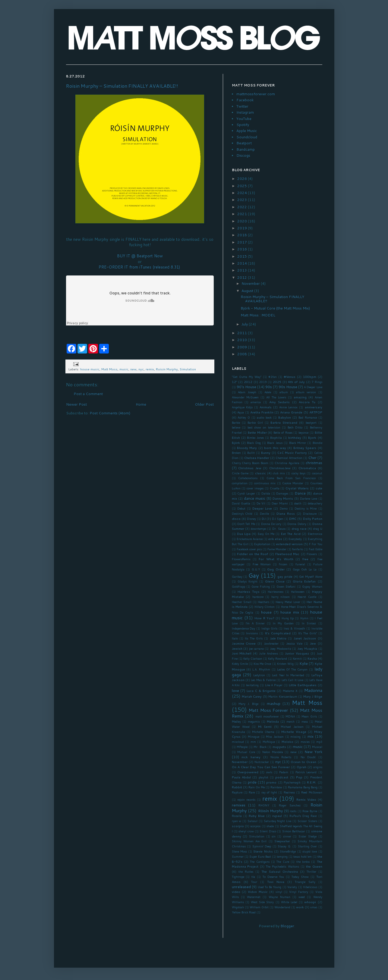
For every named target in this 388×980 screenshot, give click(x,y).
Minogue (254, 737)
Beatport (244, 143)
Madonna (313, 690)
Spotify (243, 125)
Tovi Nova (276, 882)
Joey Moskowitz (281, 649)
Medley (236, 721)
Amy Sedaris (279, 402)
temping (282, 856)
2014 (243, 263)
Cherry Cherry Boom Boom (250, 463)
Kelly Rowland (278, 658)
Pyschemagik (292, 782)
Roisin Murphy (167, 369)
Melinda (273, 721)
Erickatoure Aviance (250, 539)
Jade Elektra (278, 638)
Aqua (241, 412)
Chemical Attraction (289, 458)
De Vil (261, 503)
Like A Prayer (274, 685)
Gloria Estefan (304, 581)
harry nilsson (281, 597)
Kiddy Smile (240, 664)
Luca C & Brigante (261, 691)
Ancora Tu (307, 402)
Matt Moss (109, 369)
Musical (317, 747)
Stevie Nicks (263, 851)
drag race (299, 528)
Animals (266, 407)
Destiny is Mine (306, 508)
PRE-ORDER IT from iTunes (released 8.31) (140, 267)
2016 (243, 249)
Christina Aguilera (287, 463)
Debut (241, 508)
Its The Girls (254, 638)
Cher (312, 458)
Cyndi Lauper (246, 493)
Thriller (311, 872)
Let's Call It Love (292, 680)
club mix (279, 473)
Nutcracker (262, 762)
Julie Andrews (268, 653)
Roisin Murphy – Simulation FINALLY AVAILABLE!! (122, 86)
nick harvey (251, 757)
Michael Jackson (292, 727)
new (133, 369)
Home (141, 404)
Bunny (266, 452)
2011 (243, 333)
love (235, 691)
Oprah (301, 767)
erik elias (275, 539)
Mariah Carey (252, 696)
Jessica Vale (294, 643)
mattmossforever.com (256, 94)
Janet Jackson (305, 638)
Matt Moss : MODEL (258, 315)
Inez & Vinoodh (294, 628)
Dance (300, 493)
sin (274, 836)
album (284, 392)
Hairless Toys (249, 591)
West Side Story (262, 902)
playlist (263, 777)
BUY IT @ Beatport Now (140, 256)
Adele (268, 392)
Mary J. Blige (249, 704)
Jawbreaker (271, 643)
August (248, 291)
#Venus (290, 377)
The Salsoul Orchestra (280, 871)
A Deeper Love (313, 387)
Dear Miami (280, 503)
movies (305, 742)
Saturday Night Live (278, 821)
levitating (252, 685)
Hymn (304, 618)
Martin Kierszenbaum (283, 696)
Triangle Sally (305, 882)
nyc (141, 369)
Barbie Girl (255, 422)
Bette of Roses (283, 432)
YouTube (244, 119)
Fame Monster (277, 549)
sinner (287, 836)
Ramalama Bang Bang (303, 787)
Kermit (297, 658)
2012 (243, 277)
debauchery (315, 503)
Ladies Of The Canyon (292, 669)
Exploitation (262, 544)
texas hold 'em (303, 856)
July (245, 324)
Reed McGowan (312, 792)
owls (269, 772)
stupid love (310, 851)
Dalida (266, 493)
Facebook (245, 100)
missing (295, 737)
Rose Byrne (310, 811)
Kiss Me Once (262, 664)
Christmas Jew (250, 468)
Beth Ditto (295, 427)
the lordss (303, 862)
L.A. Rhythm (261, 669)
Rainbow (276, 787)
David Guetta (241, 503)
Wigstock (238, 907)
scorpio (238, 826)
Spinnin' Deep (262, 846)
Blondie (317, 443)
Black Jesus (275, 443)
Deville (264, 514)
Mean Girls (309, 716)
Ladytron (259, 675)
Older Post (204, 404)
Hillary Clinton (265, 607)
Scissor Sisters (307, 821)
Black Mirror (298, 443)
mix (311, 736)
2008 (243, 354)
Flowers (312, 554)
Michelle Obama (263, 732)
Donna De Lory (271, 524)
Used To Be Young (270, 887)
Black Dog (254, 443)
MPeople (242, 747)
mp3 (319, 742)
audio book (264, 417)
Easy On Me (266, 534)
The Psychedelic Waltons (282, 866)
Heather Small (242, 602)
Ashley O (244, 417)
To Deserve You (273, 877)
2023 (243, 200)
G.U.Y (256, 569)
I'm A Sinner (255, 623)
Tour (254, 882)
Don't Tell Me (246, 524)
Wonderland (282, 907)
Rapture (237, 792)
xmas (314, 907)
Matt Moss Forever (268, 710)
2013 (243, 270)
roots (293, 811)
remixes (239, 805)
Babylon (285, 417)
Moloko (287, 741)
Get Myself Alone (311, 576)
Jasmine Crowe (244, 643)
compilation (240, 483)
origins (318, 767)
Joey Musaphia (307, 649)
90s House (288, 387)
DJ (264, 518)
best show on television (264, 427)
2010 (243, 340)
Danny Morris (283, 498)
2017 (243, 242)
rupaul (277, 816)
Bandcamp (246, 149)
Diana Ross (286, 513)
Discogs (243, 155)
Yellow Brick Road (244, 912)
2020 (243, 221)
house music (90, 369)
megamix (254, 721)
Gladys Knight (248, 581)
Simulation (188, 369)
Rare (252, 792)
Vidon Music (258, 892)
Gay (254, 575)
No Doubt (308, 757)
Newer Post (76, 404)
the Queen (314, 866)
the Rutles (246, 872)
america (256, 402)
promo (271, 782)
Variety (292, 887)
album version (306, 392)
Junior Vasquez (297, 653)
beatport (311, 422)
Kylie (304, 663)
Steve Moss (239, 851)
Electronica (315, 534)
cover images (255, 488)
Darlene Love (309, 498)
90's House (246, 387)
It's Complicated (278, 633)
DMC (293, 518)
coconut (317, 473)
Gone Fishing (260, 586)
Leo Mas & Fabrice (263, 680)
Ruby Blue (257, 816)
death (298, 503)
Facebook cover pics (249, 549)
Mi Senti (265, 726)
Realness (289, 792)
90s (269, 387)
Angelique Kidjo (242, 407)
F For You (316, 544)
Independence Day (244, 628)
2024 (243, 193)
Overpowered (248, 772)
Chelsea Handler (257, 458)
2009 (243, 347)
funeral (300, 564)
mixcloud (238, 742)
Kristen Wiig (285, 664)
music (124, 369)
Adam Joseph (247, 392)
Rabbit (237, 787)
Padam (284, 772)
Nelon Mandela (273, 752)
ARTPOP (316, 412)
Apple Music (247, 131)
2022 (243, 207)
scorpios (255, 826)
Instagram (245, 112)
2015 (243, 256)
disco (236, 518)
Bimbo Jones (255, 438)
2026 (243, 179)
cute (319, 488)
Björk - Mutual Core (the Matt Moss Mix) (275, 308)
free (305, 559)
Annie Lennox (288, 407)
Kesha (312, 658)
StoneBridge (288, 851)
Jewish (237, 648)
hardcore (258, 597)
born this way (275, 448)
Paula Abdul (241, 777)
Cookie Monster (293, 483)
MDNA (290, 716)
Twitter (242, 106)
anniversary (314, 407)
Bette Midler (257, 432)
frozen (283, 564)
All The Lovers (276, 397)
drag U (318, 529)
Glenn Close (275, 581)
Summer (238, 856)
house (266, 612)
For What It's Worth (276, 559)
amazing (300, 397)
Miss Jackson (275, 737)
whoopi (310, 902)
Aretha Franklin (262, 412)
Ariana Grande (291, 412)
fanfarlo (298, 549)
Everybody (295, 539)
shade (270, 826)
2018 (243, 235)
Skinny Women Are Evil (249, 841)
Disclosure (310, 514)
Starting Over (308, 846)
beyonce (303, 432)
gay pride (285, 576)
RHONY (264, 805)
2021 (243, 214)
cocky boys (298, 473)
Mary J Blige (313, 696)
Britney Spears (305, 448)
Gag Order (276, 569)
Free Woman (262, 564)
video (236, 892)
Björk (236, 443)
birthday (295, 437)
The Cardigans (260, 862)
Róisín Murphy (271, 811)
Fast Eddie (315, 549)
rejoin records (246, 799)
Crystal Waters (297, 488)
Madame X (290, 691)
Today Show (300, 877)
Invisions (252, 633)
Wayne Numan (279, 897)
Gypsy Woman (312, 586)
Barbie (236, 422)
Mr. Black (260, 747)
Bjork (312, 437)
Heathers (263, 602)
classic (260, 473)
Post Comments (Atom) (110, 413)
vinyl (279, 892)
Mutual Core (246, 752)
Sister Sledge (308, 836)
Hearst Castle (307, 597)
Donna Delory (297, 524)
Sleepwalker (282, 841)
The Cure (283, 862)
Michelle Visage (294, 732)
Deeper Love (262, 508)
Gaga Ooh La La (305, 569)
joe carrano (256, 649)
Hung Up (288, 618)
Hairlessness (276, 592)
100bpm (310, 377)
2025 (243, 186)
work (300, 907)
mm (253, 742)
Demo (284, 508)
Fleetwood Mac (287, 554)
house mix (290, 612)
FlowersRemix (241, 559)
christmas (314, 463)
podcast (282, 777)
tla (253, 877)
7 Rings (317, 382)
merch (290, 721)
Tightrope (238, 877)
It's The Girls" (308, 633)
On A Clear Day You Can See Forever (261, 767)
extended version (289, 544)
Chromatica (307, 468)
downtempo (259, 529)
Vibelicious (310, 887)
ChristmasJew (280, 468)
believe (236, 427)
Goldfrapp (238, 586)
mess (305, 721)
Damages (282, 493)
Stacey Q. (284, 846)
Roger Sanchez (290, 805)
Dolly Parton (313, 518)
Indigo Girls (269, 628)
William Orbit (259, 907)
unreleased (241, 887)
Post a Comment (88, 394)
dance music (255, 498)
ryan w (237, 821)
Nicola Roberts (281, 757)
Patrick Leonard (306, 772)
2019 (243, 228)
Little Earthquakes (303, 685)
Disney (251, 519)
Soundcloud (247, 137)
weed (302, 897)
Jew (313, 643)
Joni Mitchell (242, 653)
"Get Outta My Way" (247, 377)
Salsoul (252, 821)
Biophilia (276, 438)
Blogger (287, 926)
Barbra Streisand (284, 422)
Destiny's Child (242, 514)
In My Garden (283, 623)
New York (313, 752)
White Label (289, 902)
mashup (274, 704)
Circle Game (240, 473)
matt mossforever (267, 716)
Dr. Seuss (279, 529)
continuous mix (265, 483)
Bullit (251, 453)
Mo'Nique (269, 742)
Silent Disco (268, 831)
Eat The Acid (291, 534)
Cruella (275, 488)
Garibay (237, 576)
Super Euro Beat (260, 856)
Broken (236, 453)
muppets (279, 747)
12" (235, 382)
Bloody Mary (247, 448)
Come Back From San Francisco (291, 478)
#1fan (273, 377)
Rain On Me (257, 787)
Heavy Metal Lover (288, 602)
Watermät (254, 897)
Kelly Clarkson (253, 658)
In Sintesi (309, 623)
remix (150, 369)
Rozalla (237, 816)
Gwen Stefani (286, 586)
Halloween (298, 592)
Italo (235, 638)
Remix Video (306, 799)
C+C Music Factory (292, 452)
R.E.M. (312, 782)
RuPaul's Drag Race (303, 816)
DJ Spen (278, 519)
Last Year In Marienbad (288, 675)
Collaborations (248, 478)
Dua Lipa (244, 534)
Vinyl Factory (298, 892)
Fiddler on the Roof (252, 554)
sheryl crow (246, 831)
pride (252, 782)
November (251, 283)
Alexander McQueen (245, 397)
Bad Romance (308, 417)
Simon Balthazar (294, 831)
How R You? (264, 618)
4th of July (296, 382)
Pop (299, 777)
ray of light (269, 792)
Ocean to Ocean (303, 762)
